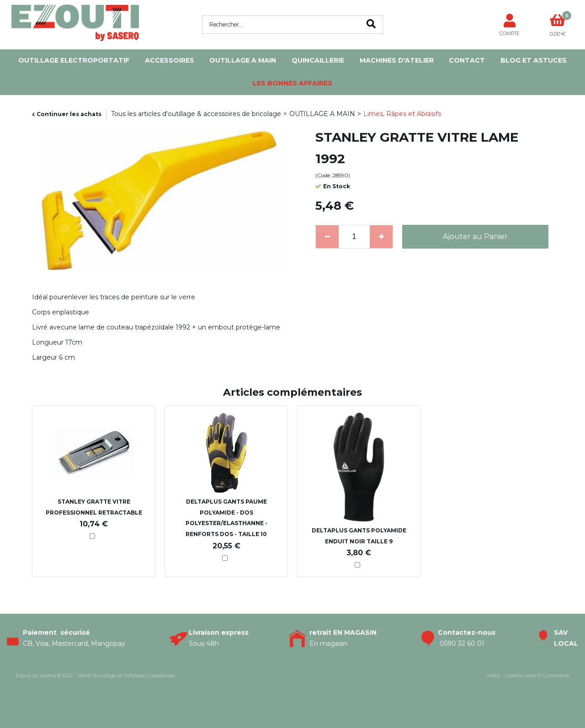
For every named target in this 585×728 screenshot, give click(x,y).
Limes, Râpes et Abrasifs (402, 114)
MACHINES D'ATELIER (397, 60)
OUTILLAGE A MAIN (243, 60)
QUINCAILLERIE (318, 60)
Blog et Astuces (534, 60)
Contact (467, 60)
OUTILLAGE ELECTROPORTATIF (74, 60)
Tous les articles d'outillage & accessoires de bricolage (196, 114)
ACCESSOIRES (170, 60)
